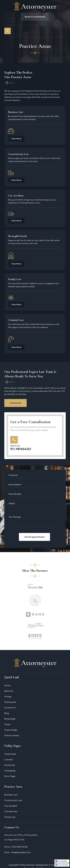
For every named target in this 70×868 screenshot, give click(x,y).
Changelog (10, 771)
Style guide (10, 754)
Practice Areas (12, 735)
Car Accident (16, 195)
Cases (7, 724)
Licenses (9, 759)
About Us (9, 691)
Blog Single (10, 719)
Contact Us (15, 403)
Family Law (15, 279)
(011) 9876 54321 (20, 847)
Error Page (10, 776)
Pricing (8, 696)
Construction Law (19, 154)
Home (7, 685)
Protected (10, 765)
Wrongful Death (17, 236)
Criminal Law (16, 320)
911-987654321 (21, 449)
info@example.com (21, 852)
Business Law (16, 112)
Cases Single (11, 730)
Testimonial (10, 702)
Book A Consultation (35, 17)
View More (16, 139)
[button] (8, 31)
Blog (7, 713)
